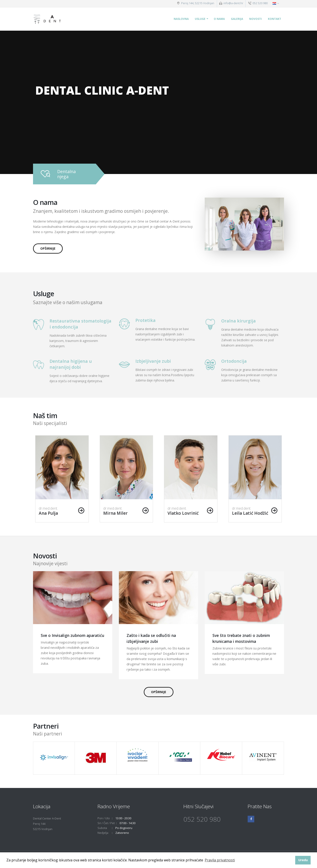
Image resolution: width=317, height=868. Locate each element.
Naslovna (181, 19)
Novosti (255, 19)
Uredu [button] (303, 860)
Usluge (200, 19)
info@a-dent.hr (233, 3)
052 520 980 (260, 3)
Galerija (237, 19)
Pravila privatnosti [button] (220, 860)
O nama (219, 19)
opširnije (48, 248)
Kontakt (275, 19)
